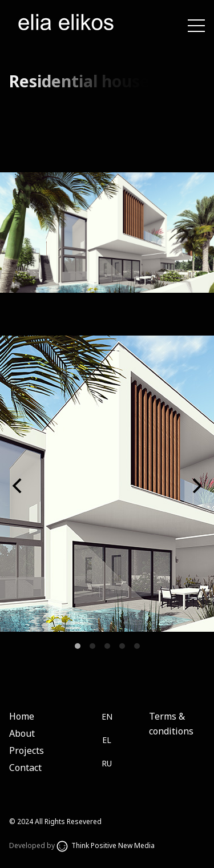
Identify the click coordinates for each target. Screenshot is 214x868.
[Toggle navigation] (196, 25)
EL (107, 740)
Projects (27, 750)
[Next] (196, 486)
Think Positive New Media (106, 845)
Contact (25, 768)
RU (107, 763)
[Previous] (18, 486)
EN (107, 716)
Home (22, 716)
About (22, 733)
